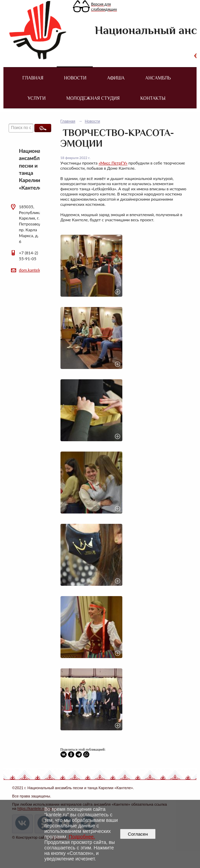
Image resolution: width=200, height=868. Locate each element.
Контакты (153, 98)
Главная (33, 78)
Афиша (116, 78)
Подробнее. (82, 837)
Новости (75, 78)
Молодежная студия (93, 98)
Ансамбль (158, 78)
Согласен (138, 834)
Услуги (36, 98)
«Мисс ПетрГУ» (113, 163)
